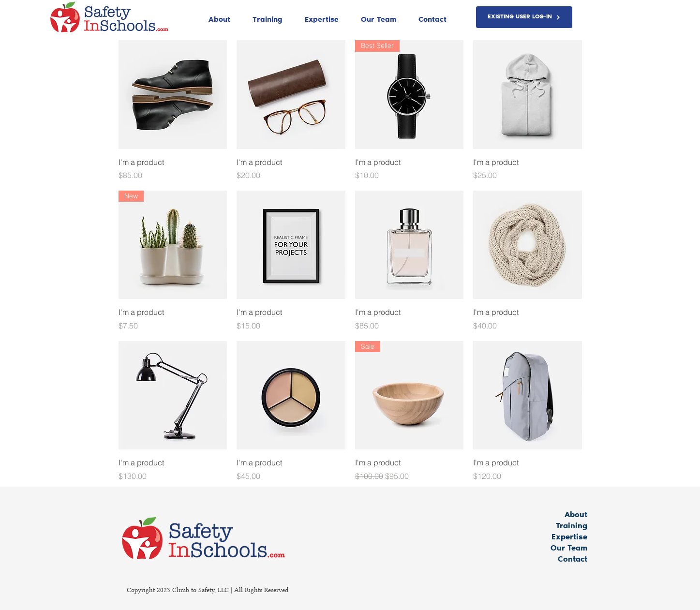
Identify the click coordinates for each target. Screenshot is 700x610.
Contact (573, 560)
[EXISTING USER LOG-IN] (524, 17)
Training (572, 526)
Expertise (569, 537)
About (576, 515)
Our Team (569, 549)
